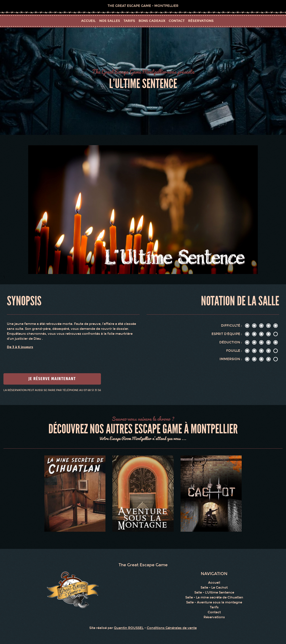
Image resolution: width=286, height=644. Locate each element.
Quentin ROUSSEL (129, 628)
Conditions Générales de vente (172, 628)
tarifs (129, 21)
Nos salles (110, 21)
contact (177, 21)
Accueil (88, 21)
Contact (214, 612)
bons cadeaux (152, 21)
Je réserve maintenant (52, 379)
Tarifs (214, 607)
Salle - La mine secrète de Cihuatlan (214, 597)
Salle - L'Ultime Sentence (214, 592)
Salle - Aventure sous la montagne (214, 602)
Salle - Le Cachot (214, 588)
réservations (201, 21)
